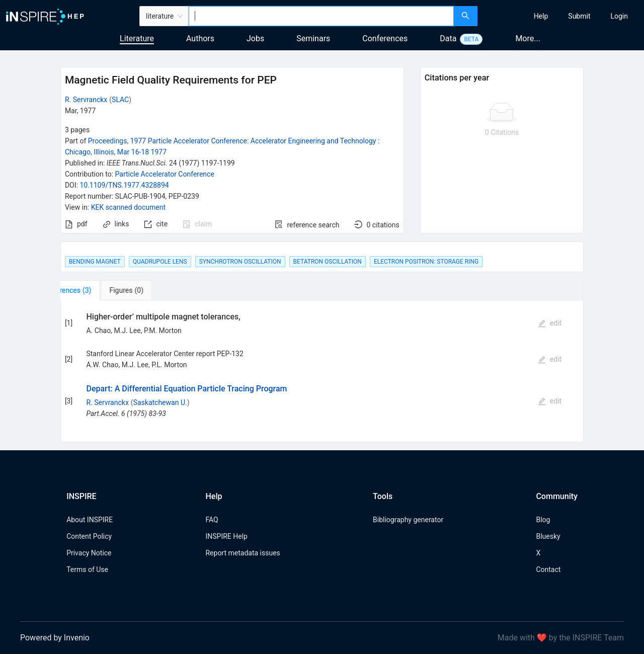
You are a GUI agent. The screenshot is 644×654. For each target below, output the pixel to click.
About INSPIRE (90, 520)
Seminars (313, 38)
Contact (548, 569)
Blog (543, 520)
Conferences (385, 38)
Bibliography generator (408, 520)
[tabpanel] (322, 371)
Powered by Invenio (55, 638)
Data (448, 38)
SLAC (120, 100)
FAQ (212, 520)
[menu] (562, 16)
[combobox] (321, 16)
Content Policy (89, 536)
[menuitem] (541, 16)
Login (619, 16)
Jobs (255, 38)
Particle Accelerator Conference (165, 174)
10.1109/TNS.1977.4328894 (124, 185)
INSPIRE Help (226, 536)
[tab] (92, 290)
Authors (200, 38)
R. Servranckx (86, 100)
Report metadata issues (243, 553)
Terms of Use (87, 569)
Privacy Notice (89, 553)
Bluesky (548, 536)
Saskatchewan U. (160, 402)
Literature (137, 38)
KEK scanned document (128, 207)
